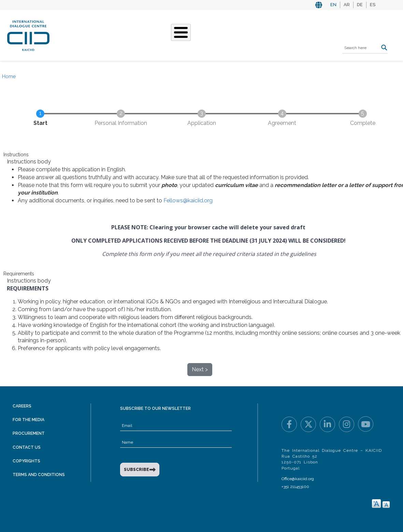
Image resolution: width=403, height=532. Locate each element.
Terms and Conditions (39, 475)
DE (360, 5)
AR (347, 5)
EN (333, 5)
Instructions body (29, 162)
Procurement (29, 433)
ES (373, 5)
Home (9, 76)
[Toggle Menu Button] (181, 32)
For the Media (28, 420)
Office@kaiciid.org (298, 479)
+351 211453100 (295, 487)
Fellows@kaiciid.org (188, 200)
